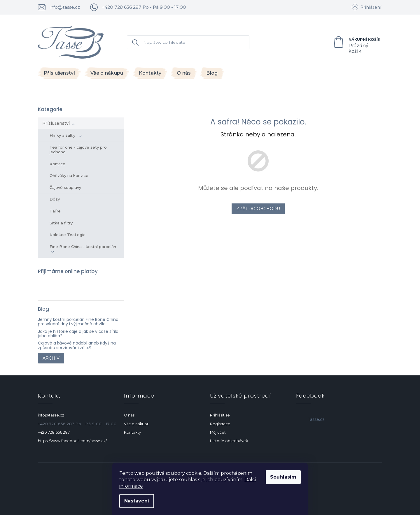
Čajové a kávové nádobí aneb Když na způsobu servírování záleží (77, 346)
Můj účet (218, 432)
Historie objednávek (229, 441)
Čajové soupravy (65, 187)
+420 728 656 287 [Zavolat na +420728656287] (54, 432)
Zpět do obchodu (258, 209)
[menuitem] (59, 73)
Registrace (220, 424)
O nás (129, 415)
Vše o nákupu (137, 424)
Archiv (51, 358)
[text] (141, 7)
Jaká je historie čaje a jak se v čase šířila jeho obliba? (78, 334)
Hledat (137, 43)
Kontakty (132, 432)
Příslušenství (58, 123)
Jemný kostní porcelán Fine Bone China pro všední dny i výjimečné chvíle (78, 322)
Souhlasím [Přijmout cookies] (283, 477)
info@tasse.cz (51, 415)
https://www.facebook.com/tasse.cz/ (72, 441)
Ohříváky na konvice (69, 175)
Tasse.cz (316, 419)
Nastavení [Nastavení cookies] (137, 501)
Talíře (55, 211)
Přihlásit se (220, 415)
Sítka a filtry (61, 223)
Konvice (57, 164)
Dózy (55, 199)
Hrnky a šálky (65, 135)
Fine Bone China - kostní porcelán (84, 249)
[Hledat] (188, 42)
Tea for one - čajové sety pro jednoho (78, 150)
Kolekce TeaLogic (68, 235)
